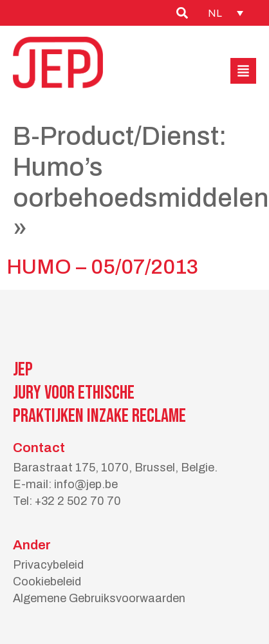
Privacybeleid (48, 565)
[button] (243, 71)
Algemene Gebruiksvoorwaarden (99, 598)
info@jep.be (86, 484)
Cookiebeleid (47, 582)
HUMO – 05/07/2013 (102, 267)
